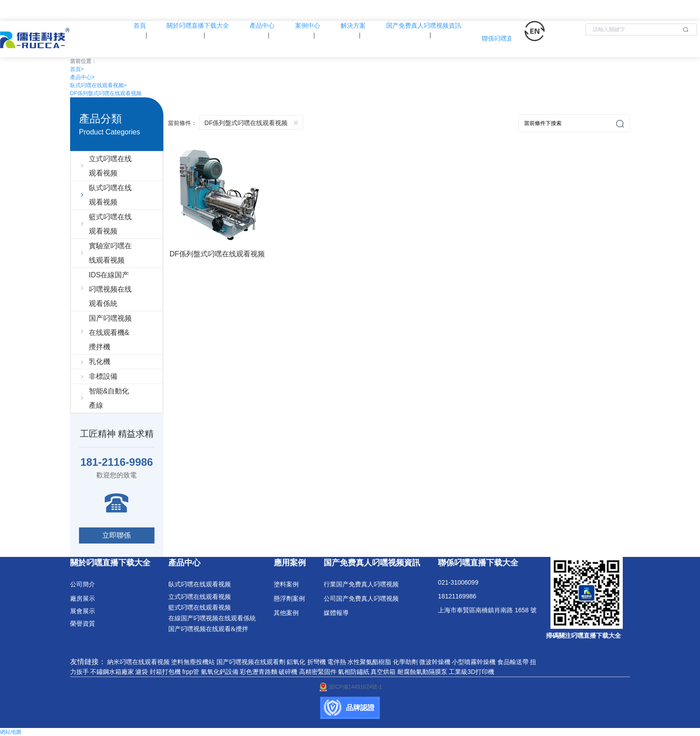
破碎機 (288, 672)
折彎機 (317, 662)
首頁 (77, 69)
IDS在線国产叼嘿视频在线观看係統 (110, 289)
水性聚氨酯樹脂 (369, 662)
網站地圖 (11, 732)
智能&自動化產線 (109, 398)
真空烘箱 (383, 672)
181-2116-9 (108, 462)
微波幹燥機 (435, 662)
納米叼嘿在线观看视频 (138, 662)
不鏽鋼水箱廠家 (112, 672)
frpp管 (191, 672)
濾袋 (142, 672)
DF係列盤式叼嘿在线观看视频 (106, 93)
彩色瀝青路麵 (258, 672)
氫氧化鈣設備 (220, 672)
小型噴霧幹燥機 (474, 662)
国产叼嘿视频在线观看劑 (251, 662)
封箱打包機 (165, 672)
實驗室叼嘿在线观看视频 (110, 253)
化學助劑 (405, 662)
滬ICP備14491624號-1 (350, 687)
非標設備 (103, 376)
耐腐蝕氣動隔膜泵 (422, 672)
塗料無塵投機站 (193, 662)
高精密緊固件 (318, 672)
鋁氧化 (296, 662)
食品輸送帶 (513, 662)
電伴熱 (337, 662)
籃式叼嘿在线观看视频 (110, 224)
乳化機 (100, 362)
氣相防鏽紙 (354, 672)
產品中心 (82, 77)
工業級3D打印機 (471, 672)
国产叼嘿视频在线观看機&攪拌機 (110, 332)
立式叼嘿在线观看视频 (110, 166)
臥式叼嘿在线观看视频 (98, 85)
